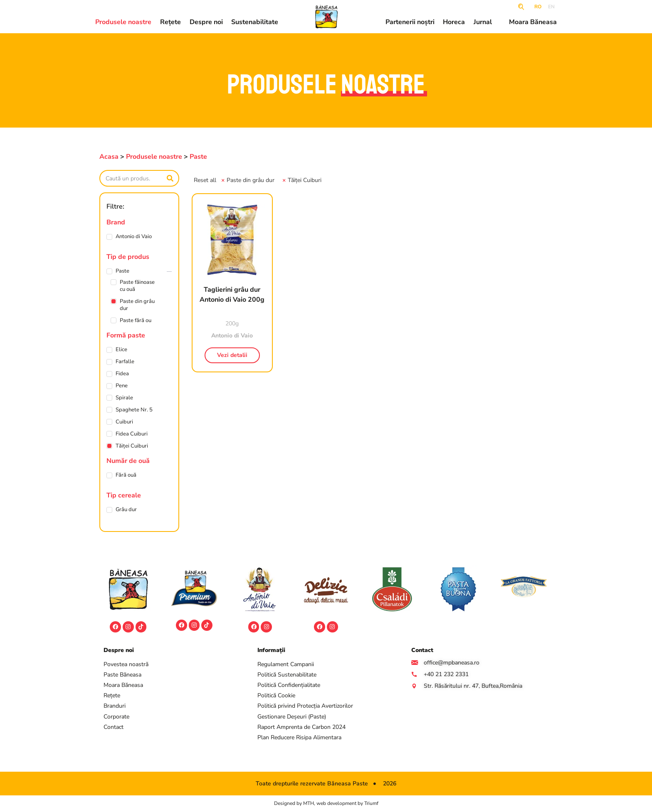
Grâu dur (126, 510)
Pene (122, 386)
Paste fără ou (136, 321)
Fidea (122, 374)
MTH (309, 804)
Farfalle (125, 362)
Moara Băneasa (533, 23)
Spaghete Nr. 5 (134, 410)
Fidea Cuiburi (132, 434)
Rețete (170, 23)
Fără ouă (126, 475)
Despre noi (206, 23)
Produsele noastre (123, 23)
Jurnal (483, 23)
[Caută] (170, 178)
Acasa (109, 157)
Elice (121, 350)
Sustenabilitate (255, 23)
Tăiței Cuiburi (132, 446)
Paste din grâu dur (137, 305)
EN (551, 7)
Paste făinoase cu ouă (137, 286)
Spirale (124, 398)
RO (538, 7)
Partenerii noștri (410, 23)
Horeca (454, 23)
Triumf (371, 804)
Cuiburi (124, 422)
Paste (198, 157)
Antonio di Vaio (134, 237)
